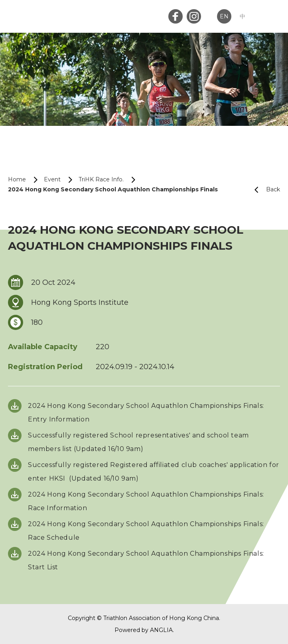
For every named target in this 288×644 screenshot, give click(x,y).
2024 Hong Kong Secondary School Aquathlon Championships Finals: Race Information (146, 501)
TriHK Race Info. (101, 179)
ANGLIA (161, 630)
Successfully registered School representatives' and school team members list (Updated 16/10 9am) (138, 442)
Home (17, 179)
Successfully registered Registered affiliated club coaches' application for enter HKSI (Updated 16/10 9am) (154, 472)
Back (264, 190)
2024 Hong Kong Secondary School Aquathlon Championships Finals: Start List (146, 560)
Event (52, 179)
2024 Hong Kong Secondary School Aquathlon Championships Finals (113, 189)
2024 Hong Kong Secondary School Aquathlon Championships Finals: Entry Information (146, 412)
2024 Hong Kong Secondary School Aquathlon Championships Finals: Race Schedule (146, 531)
